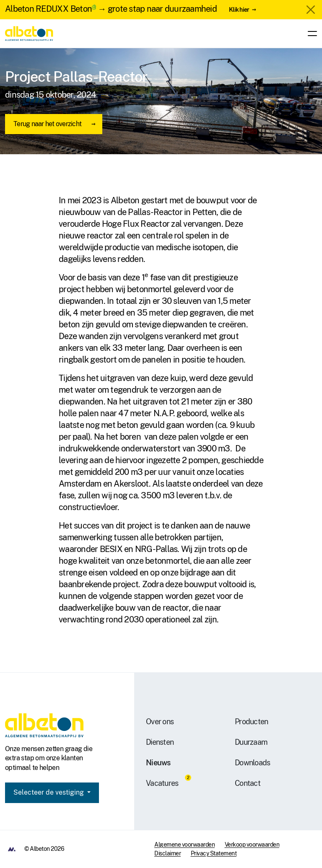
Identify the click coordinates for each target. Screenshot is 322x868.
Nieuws (158, 763)
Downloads (252, 763)
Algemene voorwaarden (184, 845)
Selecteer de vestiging (49, 792)
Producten (251, 722)
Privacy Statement (214, 853)
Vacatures (162, 783)
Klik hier (239, 9)
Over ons (160, 722)
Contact (248, 783)
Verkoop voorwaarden (252, 845)
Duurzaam (251, 742)
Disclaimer (167, 853)
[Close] (311, 10)
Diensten (160, 742)
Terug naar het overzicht (47, 124)
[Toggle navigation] (310, 34)
